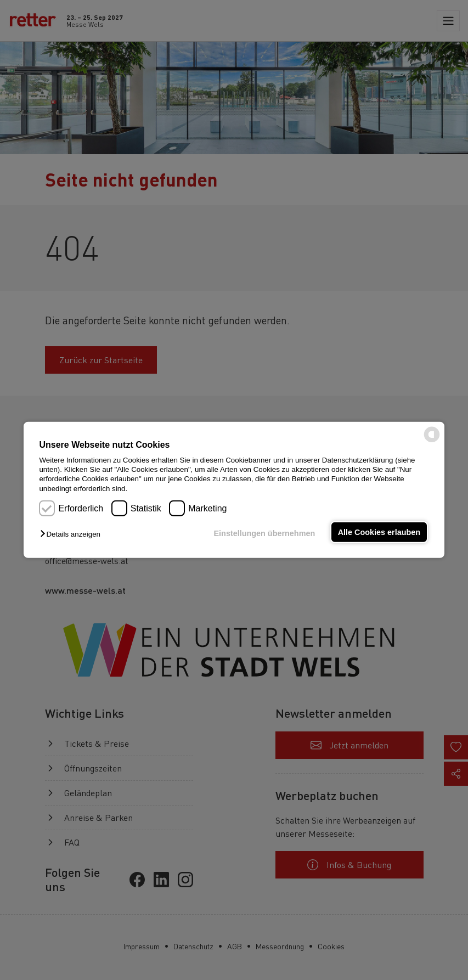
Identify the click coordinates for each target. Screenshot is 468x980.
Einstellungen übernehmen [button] (265, 533)
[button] (73, 534)
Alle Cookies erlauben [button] (379, 532)
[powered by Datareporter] (432, 441)
